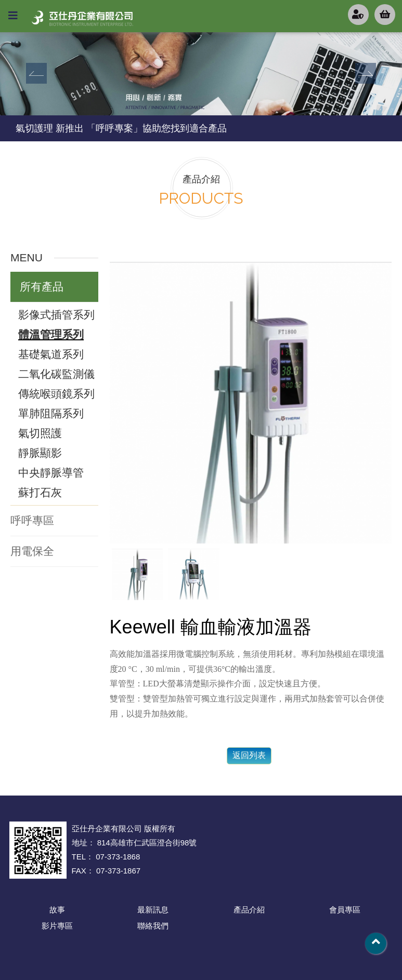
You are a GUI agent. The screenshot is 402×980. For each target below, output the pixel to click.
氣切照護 (40, 433)
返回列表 (249, 755)
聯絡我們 (153, 926)
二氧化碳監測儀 (56, 374)
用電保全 (32, 551)
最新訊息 (153, 910)
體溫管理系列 (51, 334)
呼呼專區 (32, 520)
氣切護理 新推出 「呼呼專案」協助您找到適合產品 (121, 128)
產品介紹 (249, 910)
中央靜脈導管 (51, 473)
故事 (57, 910)
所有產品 (42, 287)
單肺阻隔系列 (51, 413)
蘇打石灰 (40, 492)
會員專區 (345, 910)
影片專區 (57, 926)
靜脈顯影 (40, 453)
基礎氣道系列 (51, 354)
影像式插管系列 (56, 315)
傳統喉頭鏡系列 (56, 394)
